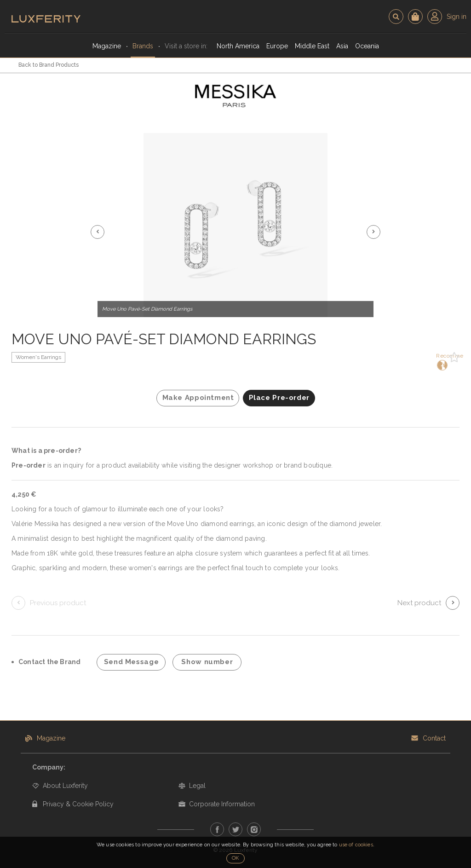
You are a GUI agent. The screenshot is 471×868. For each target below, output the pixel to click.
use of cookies (356, 845)
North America (238, 46)
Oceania (367, 46)
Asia (342, 46)
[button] (98, 232)
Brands (143, 46)
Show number (207, 662)
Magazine (107, 46)
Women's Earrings (38, 357)
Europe (277, 46)
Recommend (441, 362)
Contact (434, 738)
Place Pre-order (279, 398)
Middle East (312, 46)
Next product (419, 603)
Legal (197, 786)
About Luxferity (65, 786)
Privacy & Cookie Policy (78, 804)
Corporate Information (222, 804)
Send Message (132, 662)
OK (235, 858)
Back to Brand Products (49, 65)
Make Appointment (198, 398)
